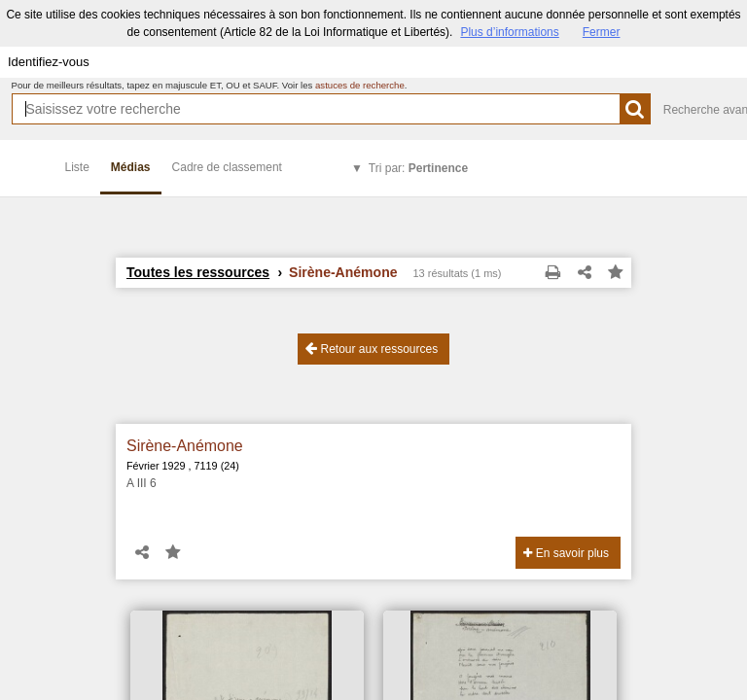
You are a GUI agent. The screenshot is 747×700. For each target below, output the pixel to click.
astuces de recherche (360, 85)
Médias (131, 167)
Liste (77, 167)
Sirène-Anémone (185, 446)
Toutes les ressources (198, 272)
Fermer (602, 32)
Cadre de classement (227, 167)
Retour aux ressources (372, 349)
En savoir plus (566, 553)
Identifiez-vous (49, 62)
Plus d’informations (509, 32)
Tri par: (418, 168)
